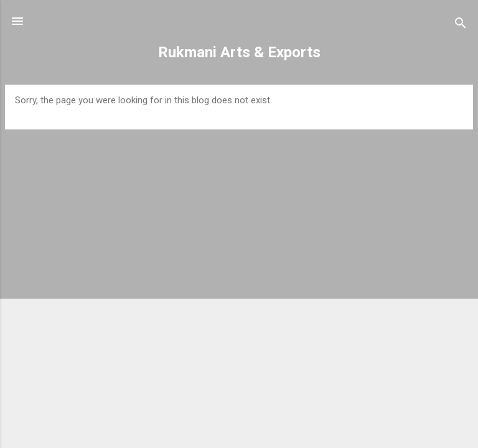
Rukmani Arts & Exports (239, 52)
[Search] (461, 25)
